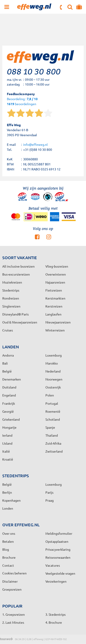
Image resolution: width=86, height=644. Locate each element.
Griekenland (11, 419)
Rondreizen (11, 298)
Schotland (53, 419)
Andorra (8, 355)
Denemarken (12, 379)
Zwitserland (54, 451)
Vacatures (53, 565)
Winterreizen (55, 330)
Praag (50, 500)
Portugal (52, 403)
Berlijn (7, 492)
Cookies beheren (14, 573)
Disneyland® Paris (15, 314)
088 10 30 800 (61, 7)
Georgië (8, 411)
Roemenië (53, 411)
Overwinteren (56, 274)
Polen (50, 395)
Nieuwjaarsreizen (58, 322)
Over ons (9, 533)
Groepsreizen (12, 589)
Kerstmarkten (55, 298)
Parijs (49, 492)
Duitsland (9, 387)
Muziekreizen (12, 282)
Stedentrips (11, 290)
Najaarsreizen (55, 282)
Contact (8, 565)
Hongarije (9, 427)
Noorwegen (54, 379)
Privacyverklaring (58, 549)
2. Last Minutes (13, 622)
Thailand (52, 435)
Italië (6, 451)
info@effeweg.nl (35, 144)
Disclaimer (10, 581)
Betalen (8, 541)
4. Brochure (54, 622)
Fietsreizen (54, 290)
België (7, 371)
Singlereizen (11, 306)
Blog (6, 549)
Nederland (53, 371)
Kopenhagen (11, 500)
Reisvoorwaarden (58, 557)
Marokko (52, 363)
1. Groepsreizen (14, 614)
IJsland (7, 443)
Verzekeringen (56, 581)
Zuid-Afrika (53, 443)
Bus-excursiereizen (16, 274)
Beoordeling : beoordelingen (22, 102)
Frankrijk (9, 403)
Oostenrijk (53, 387)
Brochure (9, 557)
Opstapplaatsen (57, 541)
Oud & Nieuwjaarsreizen (20, 322)
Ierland (7, 435)
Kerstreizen (54, 306)
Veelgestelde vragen (60, 573)
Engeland (9, 395)
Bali (5, 363)
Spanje (50, 427)
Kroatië (8, 459)
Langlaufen (53, 314)
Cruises (8, 330)
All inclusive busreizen (18, 266)
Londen (8, 508)
